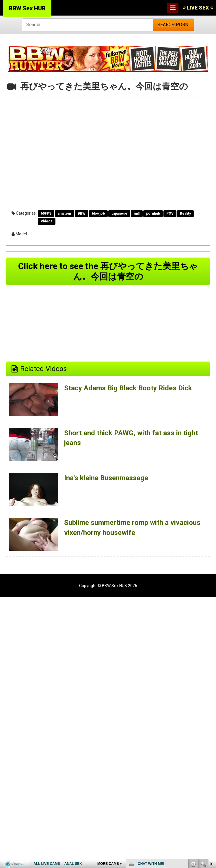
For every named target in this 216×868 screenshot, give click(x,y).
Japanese (119, 213)
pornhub (153, 213)
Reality (185, 213)
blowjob (98, 213)
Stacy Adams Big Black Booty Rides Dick (128, 388)
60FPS (46, 213)
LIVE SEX (198, 8)
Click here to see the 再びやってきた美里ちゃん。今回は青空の (108, 271)
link (211, 778)
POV (170, 213)
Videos (47, 221)
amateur (65, 213)
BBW (82, 213)
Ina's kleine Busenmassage (106, 478)
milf (137, 213)
